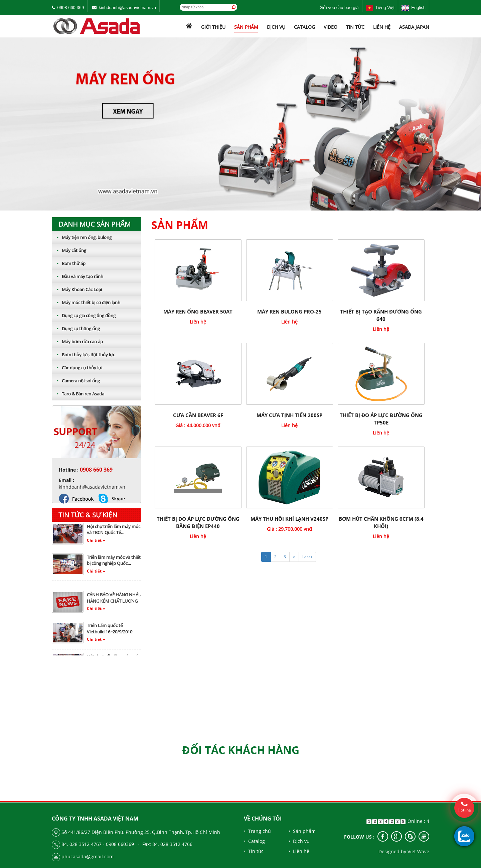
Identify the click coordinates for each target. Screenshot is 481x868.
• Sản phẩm (302, 831)
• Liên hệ (299, 851)
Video (331, 27)
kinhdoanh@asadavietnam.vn (127, 8)
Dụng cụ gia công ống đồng (84, 316)
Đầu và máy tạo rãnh (77, 276)
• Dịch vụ (299, 841)
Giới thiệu (213, 27)
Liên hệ (382, 27)
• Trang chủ (257, 831)
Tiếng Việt (380, 8)
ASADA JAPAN (414, 27)
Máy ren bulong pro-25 (289, 312)
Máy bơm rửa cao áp (77, 342)
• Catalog (254, 841)
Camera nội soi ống (76, 381)
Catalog (304, 27)
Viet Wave (418, 851)
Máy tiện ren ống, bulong (82, 237)
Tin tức (355, 27)
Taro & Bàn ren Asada (78, 394)
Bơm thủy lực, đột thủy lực (83, 355)
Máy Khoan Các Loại (77, 289)
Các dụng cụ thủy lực (77, 368)
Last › (307, 557)
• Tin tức (254, 851)
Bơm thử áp (69, 263)
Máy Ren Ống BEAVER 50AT (198, 312)
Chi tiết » (96, 543)
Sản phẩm (246, 27)
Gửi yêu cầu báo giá (339, 8)
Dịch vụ (276, 27)
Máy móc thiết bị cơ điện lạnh (86, 302)
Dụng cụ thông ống (76, 329)
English (414, 8)
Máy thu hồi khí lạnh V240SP (289, 519)
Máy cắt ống (69, 250)
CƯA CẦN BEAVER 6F (198, 415)
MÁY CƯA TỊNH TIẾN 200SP (289, 415)
